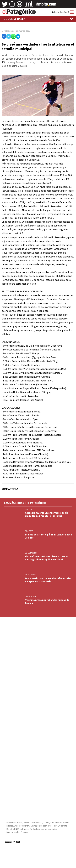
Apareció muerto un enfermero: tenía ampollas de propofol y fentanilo (46, 514)
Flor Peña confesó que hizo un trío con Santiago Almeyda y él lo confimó (47, 558)
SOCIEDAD (29, 509)
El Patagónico (8, 31)
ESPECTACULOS (31, 553)
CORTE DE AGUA (31, 575)
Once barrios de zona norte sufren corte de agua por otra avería (48, 580)
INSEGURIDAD (30, 596)
